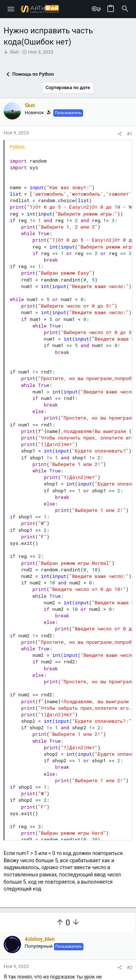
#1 (130, 134)
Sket (14, 52)
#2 (130, 968)
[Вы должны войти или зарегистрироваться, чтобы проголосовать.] (60, 922)
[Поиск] (125, 9)
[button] (11, 9)
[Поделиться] (119, 134)
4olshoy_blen (40, 939)
